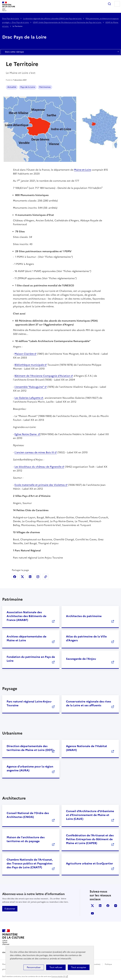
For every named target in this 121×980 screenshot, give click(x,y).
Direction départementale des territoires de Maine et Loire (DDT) (30, 748)
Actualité (12, 87)
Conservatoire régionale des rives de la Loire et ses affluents (89, 703)
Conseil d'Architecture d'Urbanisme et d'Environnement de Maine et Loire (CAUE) (90, 815)
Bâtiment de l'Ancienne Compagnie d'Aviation (42, 376)
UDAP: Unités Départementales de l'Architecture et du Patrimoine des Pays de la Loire (67, 22)
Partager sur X (22, 577)
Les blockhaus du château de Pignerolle (38, 467)
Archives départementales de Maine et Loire (27, 638)
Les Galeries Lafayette (27, 398)
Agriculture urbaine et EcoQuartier (90, 863)
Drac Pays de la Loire (11, 19)
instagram (116, 906)
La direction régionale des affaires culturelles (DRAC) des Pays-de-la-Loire (52, 19)
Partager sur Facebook (15, 577)
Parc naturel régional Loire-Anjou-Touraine (29, 703)
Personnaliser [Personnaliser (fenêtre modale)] (34, 967)
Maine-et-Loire (83, 170)
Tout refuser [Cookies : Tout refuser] (56, 967)
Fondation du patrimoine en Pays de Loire (31, 659)
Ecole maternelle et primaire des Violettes (40, 485)
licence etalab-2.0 (58, 976)
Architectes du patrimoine (84, 616)
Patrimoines (45, 87)
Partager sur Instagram (38, 577)
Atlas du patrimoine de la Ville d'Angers (86, 638)
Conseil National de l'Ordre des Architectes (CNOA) (28, 815)
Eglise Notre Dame (26, 434)
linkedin (100, 906)
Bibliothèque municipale (29, 365)
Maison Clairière (24, 354)
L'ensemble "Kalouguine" (29, 387)
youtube (92, 913)
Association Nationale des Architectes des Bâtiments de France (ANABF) (27, 616)
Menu (117, 4)
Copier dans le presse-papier (46, 577)
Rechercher (109, 4)
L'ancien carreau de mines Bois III (34, 452)
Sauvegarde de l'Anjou (81, 659)
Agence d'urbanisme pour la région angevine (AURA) (30, 768)
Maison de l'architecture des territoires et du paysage (26, 839)
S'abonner (10, 909)
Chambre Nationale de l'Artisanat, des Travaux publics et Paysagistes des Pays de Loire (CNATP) (30, 863)
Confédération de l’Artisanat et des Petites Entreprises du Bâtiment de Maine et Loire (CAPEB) (90, 839)
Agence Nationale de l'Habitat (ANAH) (87, 748)
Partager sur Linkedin (30, 577)
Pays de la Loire (28, 87)
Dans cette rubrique (60, 52)
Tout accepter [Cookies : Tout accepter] (79, 967)
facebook (108, 906)
